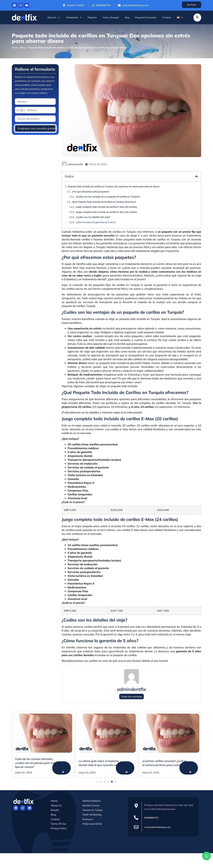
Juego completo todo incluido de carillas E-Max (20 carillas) (106, 207)
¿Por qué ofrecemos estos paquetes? (90, 192)
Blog (127, 17)
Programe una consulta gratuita (37, 128)
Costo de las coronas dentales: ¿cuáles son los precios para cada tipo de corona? (36, 763)
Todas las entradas (131, 697)
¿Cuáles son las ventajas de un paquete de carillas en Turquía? (108, 197)
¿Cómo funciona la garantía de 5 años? (96, 222)
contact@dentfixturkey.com (157, 827)
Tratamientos (74, 17)
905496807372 (151, 818)
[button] (196, 176)
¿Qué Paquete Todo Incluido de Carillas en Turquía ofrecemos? (104, 202)
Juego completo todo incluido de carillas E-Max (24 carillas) (106, 212)
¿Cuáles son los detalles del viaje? (93, 217)
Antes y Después (111, 17)
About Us (54, 17)
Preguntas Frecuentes (146, 17)
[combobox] (20, 110)
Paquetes (92, 17)
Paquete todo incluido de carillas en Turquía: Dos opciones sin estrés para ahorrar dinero (114, 186)
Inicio (15, 47)
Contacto (167, 17)
